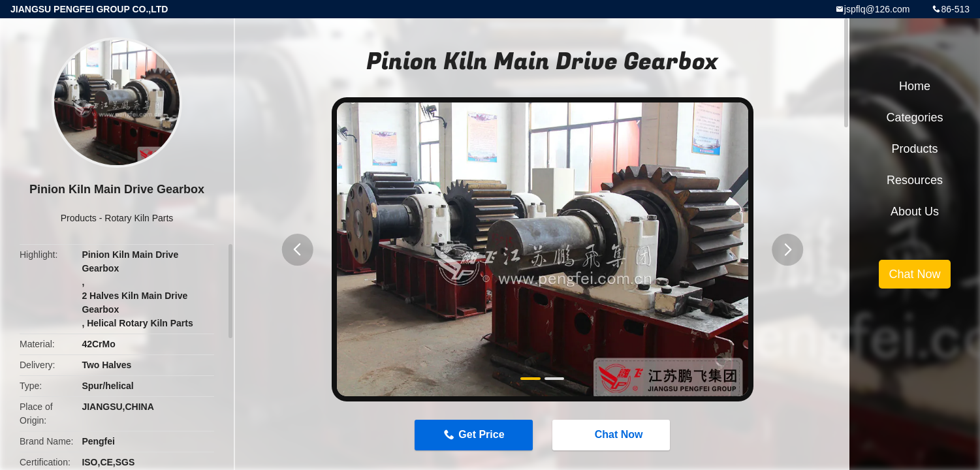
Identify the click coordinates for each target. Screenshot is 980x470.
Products (79, 218)
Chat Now (612, 435)
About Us (915, 211)
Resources (915, 180)
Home (915, 86)
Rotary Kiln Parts (139, 218)
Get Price (481, 434)
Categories (914, 117)
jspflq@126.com (877, 9)
